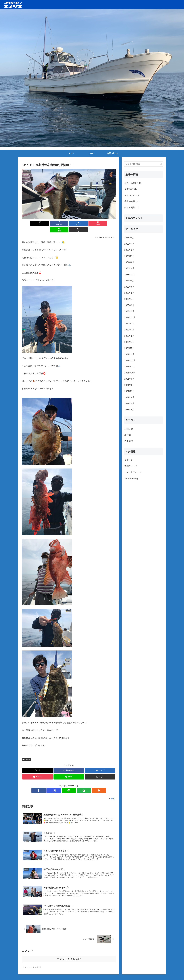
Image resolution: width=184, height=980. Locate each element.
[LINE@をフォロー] (69, 784)
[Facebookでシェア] (45, 223)
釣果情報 (26, 753)
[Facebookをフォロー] (58, 784)
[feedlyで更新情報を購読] (74, 784)
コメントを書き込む (69, 954)
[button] (108, 223)
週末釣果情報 (131, 189)
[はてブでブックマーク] (61, 223)
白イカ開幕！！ (132, 208)
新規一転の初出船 (133, 183)
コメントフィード (133, 472)
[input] (144, 164)
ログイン (129, 460)
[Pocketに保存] (77, 223)
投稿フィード (131, 466)
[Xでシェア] (29, 223)
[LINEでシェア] (92, 223)
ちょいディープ (132, 195)
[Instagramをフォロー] (63, 784)
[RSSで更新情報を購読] (80, 784)
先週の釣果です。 (133, 201)
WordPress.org (131, 478)
